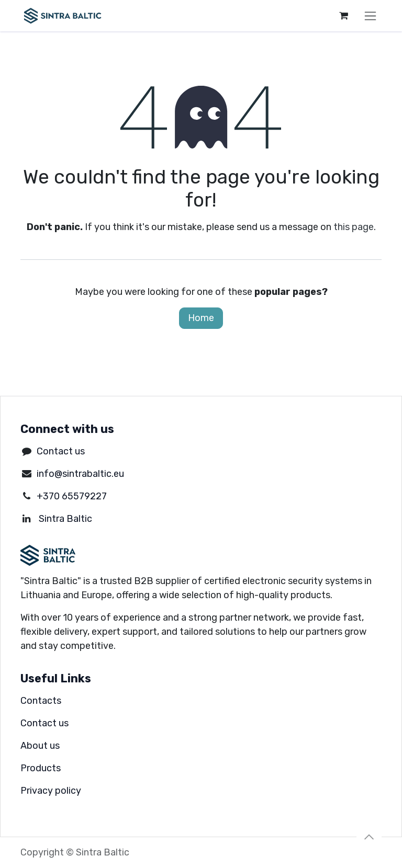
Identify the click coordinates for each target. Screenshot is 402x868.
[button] (369, 837)
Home (201, 318)
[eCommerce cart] (343, 16)
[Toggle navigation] (370, 16)
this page (354, 227)
